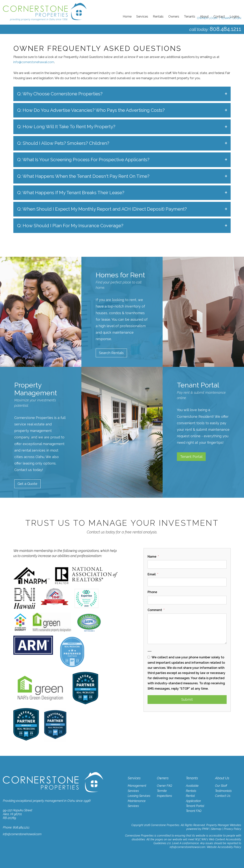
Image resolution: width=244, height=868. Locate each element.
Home (127, 17)
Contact (219, 17)
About (204, 17)
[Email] (187, 582)
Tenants (190, 17)
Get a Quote (27, 484)
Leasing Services (139, 796)
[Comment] (187, 629)
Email (152, 574)
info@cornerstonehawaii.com (34, 62)
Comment (155, 610)
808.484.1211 (225, 29)
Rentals (158, 17)
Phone (152, 592)
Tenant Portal (191, 457)
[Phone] (187, 600)
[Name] (187, 564)
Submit (187, 699)
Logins (234, 17)
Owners (174, 17)
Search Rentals (111, 353)
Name (152, 557)
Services (142, 17)
